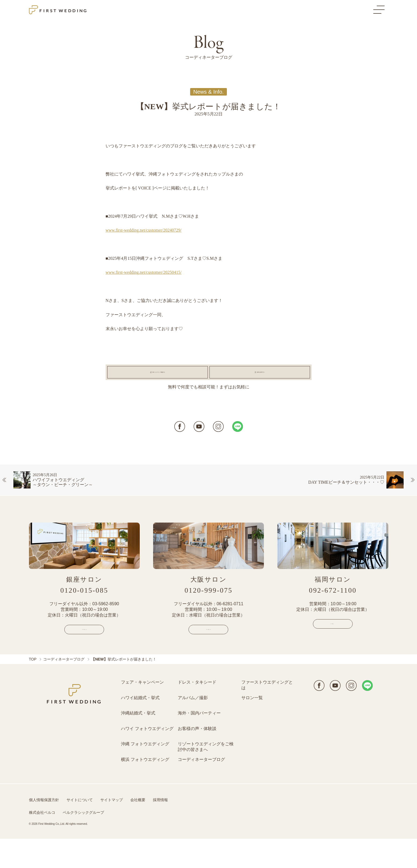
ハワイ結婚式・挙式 (140, 727)
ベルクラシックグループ (83, 842)
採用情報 (160, 829)
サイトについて (80, 829)
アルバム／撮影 (193, 727)
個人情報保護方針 (44, 829)
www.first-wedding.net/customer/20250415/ (144, 272)
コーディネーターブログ (64, 688)
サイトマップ (112, 829)
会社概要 (138, 829)
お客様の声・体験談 (197, 758)
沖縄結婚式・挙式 (138, 742)
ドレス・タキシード (197, 711)
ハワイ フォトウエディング (147, 758)
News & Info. (208, 92)
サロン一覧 (252, 727)
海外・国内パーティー (199, 742)
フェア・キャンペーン (142, 711)
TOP (33, 688)
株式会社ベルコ (42, 842)
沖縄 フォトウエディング (145, 773)
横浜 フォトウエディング (145, 789)
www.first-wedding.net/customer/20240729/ (144, 230)
